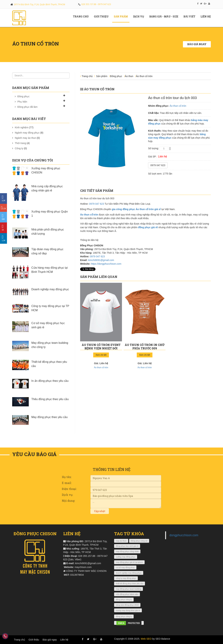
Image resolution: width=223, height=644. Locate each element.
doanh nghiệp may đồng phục (129, 573)
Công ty (19, 148)
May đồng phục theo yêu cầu (49, 417)
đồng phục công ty (124, 600)
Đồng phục (23, 96)
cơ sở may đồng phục (125, 567)
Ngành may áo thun (25, 138)
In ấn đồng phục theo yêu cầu (50, 381)
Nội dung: (68, 501)
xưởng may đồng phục (126, 557)
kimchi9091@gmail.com (101, 260)
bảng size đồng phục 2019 (127, 605)
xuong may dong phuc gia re (128, 610)
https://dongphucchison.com (106, 264)
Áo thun (129, 76)
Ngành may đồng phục (27, 133)
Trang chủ (82, 16)
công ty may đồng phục (126, 578)
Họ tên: (67, 477)
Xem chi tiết (101, 355)
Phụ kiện (22, 102)
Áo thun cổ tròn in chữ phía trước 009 (145, 346)
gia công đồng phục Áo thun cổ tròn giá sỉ (136, 209)
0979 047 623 (158, 165)
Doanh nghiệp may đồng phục (50, 289)
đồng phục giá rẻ (148, 227)
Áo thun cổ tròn (144, 76)
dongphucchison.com (184, 535)
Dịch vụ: (67, 495)
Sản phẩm (122, 16)
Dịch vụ (140, 16)
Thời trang (20, 143)
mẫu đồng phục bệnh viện (127, 594)
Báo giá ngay (197, 44)
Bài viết (191, 16)
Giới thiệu (34, 640)
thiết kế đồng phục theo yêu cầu (130, 584)
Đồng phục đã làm (27, 107)
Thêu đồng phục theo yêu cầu (50, 399)
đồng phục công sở (139, 541)
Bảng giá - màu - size (165, 16)
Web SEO (146, 639)
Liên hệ (207, 16)
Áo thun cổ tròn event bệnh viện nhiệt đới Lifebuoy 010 (101, 348)
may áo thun (121, 541)
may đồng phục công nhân (127, 551)
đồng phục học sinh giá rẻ (127, 546)
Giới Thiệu (103, 16)
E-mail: (67, 483)
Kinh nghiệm (22, 127)
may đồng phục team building (128, 589)
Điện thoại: (69, 489)
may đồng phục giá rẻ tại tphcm (129, 562)
